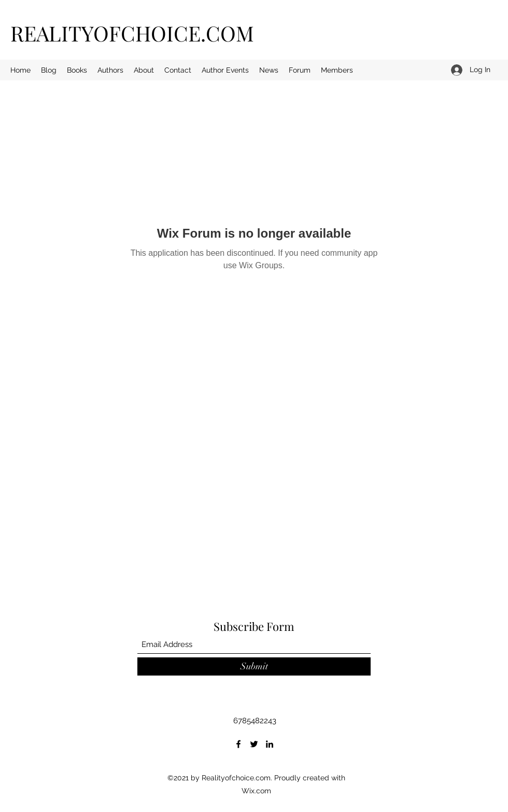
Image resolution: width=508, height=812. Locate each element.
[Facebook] (238, 744)
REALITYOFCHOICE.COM (132, 33)
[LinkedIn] (270, 744)
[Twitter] (254, 744)
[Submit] (254, 666)
